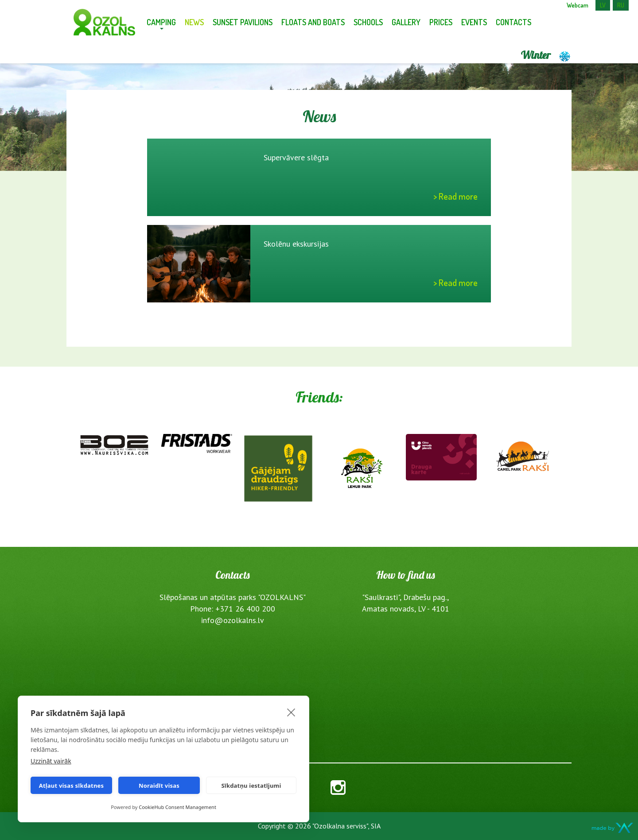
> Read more (455, 196)
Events (474, 22)
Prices (441, 22)
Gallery (406, 22)
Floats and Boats (313, 22)
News (194, 22)
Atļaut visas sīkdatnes (72, 786)
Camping (161, 22)
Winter (546, 55)
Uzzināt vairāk (51, 761)
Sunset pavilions (243, 22)
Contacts (514, 22)
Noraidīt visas (159, 786)
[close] (291, 712)
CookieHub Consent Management (177, 807)
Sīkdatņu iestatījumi (251, 786)
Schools (368, 22)
